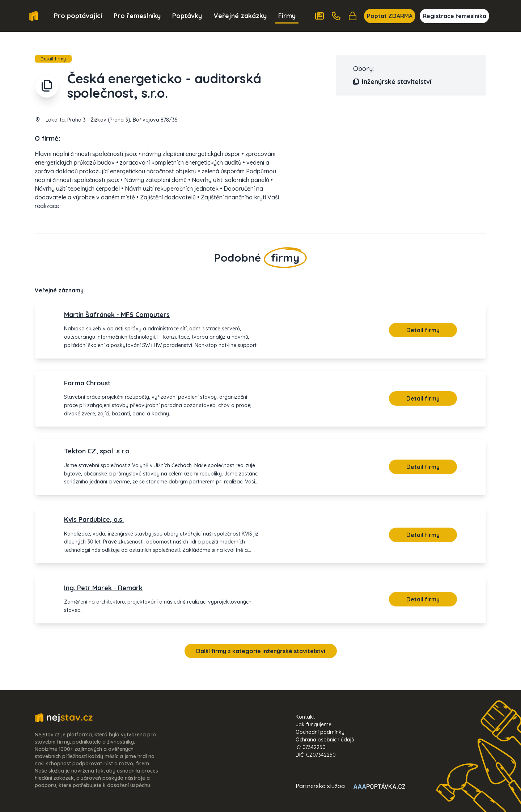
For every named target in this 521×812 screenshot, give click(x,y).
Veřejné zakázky (240, 16)
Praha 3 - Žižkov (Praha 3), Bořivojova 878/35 (122, 120)
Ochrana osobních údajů (325, 740)
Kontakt (305, 717)
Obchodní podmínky (320, 732)
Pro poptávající (78, 16)
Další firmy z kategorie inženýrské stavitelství (261, 651)
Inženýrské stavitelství (392, 82)
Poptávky (187, 16)
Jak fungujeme (314, 724)
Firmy (287, 16)
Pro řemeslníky (137, 16)
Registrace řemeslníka (454, 16)
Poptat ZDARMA (390, 16)
